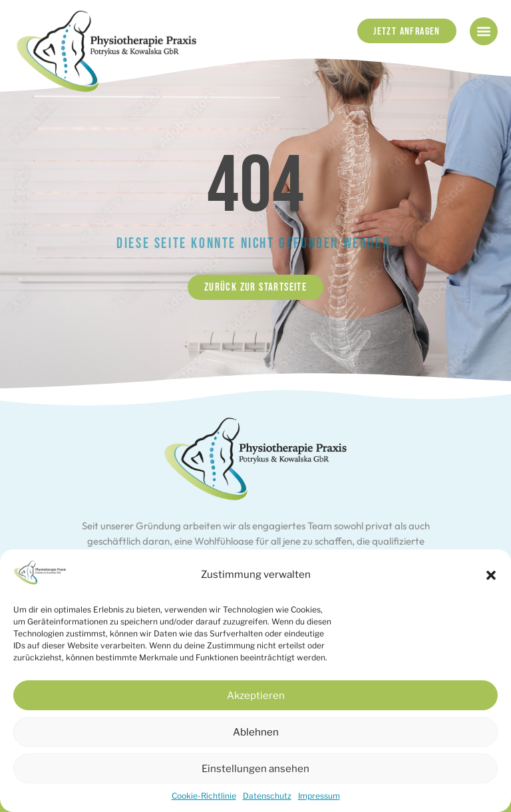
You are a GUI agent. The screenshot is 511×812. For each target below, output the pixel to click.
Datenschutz (267, 796)
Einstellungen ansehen (255, 769)
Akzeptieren (256, 696)
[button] (491, 575)
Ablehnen (256, 732)
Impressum (319, 796)
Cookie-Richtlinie (204, 796)
